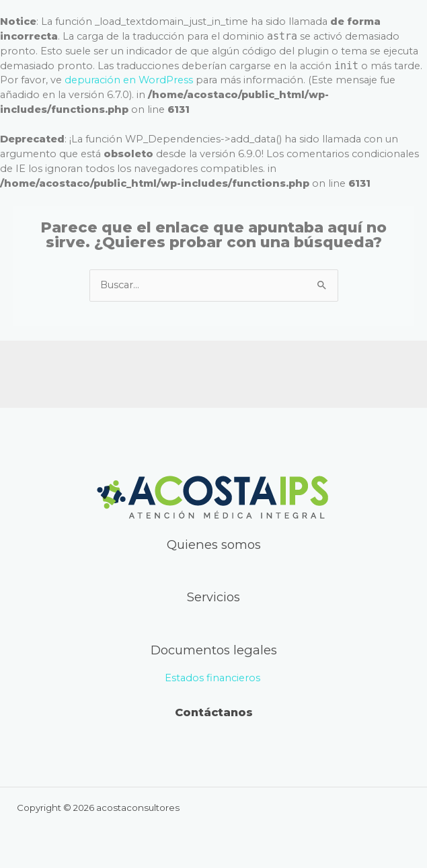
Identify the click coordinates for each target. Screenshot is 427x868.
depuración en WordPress (129, 80)
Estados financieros (214, 678)
